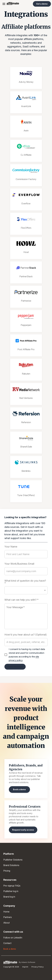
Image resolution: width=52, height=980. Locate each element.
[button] (26, 590)
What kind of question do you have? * (25, 582)
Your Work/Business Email (19, 564)
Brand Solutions (11, 865)
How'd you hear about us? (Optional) (26, 635)
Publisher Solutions (13, 860)
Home (6, 912)
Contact (7, 943)
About (6, 923)
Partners (8, 917)
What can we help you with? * (21, 600)
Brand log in (9, 897)
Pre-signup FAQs (12, 886)
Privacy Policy (38, 967)
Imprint (25, 967)
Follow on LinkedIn (13, 938)
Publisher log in (11, 891)
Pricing (7, 871)
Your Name (11, 547)
